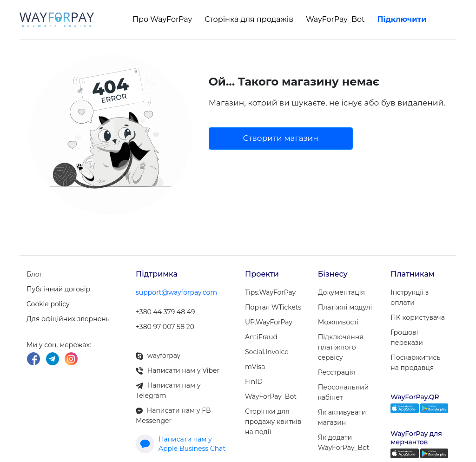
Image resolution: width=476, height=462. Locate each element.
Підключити (402, 19)
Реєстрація (337, 372)
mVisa (255, 367)
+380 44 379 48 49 (165, 312)
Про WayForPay (162, 19)
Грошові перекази (407, 337)
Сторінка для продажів (249, 19)
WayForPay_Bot (335, 19)
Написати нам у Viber (178, 370)
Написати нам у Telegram (168, 390)
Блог (34, 274)
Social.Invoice (267, 352)
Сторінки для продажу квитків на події (273, 422)
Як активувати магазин (342, 417)
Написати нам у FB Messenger (173, 416)
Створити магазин (281, 138)
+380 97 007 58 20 (165, 327)
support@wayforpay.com (176, 292)
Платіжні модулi (345, 307)
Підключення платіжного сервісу (341, 347)
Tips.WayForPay (270, 292)
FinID (254, 382)
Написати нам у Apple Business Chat (181, 444)
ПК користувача (417, 317)
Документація (341, 292)
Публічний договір (58, 289)
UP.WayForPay (269, 322)
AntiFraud (261, 337)
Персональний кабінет (344, 392)
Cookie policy (48, 304)
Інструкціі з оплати (410, 297)
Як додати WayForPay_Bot (344, 442)
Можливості (338, 322)
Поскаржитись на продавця (415, 363)
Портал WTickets (273, 307)
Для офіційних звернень (68, 319)
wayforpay (158, 356)
